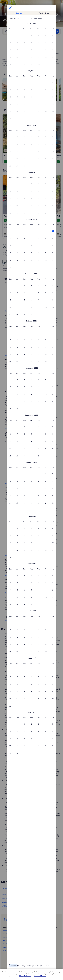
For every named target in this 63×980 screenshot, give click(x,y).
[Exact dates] (13, 966)
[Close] (60, 972)
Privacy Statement (25, 976)
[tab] (19, 13)
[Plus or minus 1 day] (22, 966)
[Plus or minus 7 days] (45, 966)
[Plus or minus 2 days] (29, 966)
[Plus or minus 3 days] (37, 966)
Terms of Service (40, 976)
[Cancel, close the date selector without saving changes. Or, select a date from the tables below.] (10, 8)
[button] (31, 35)
